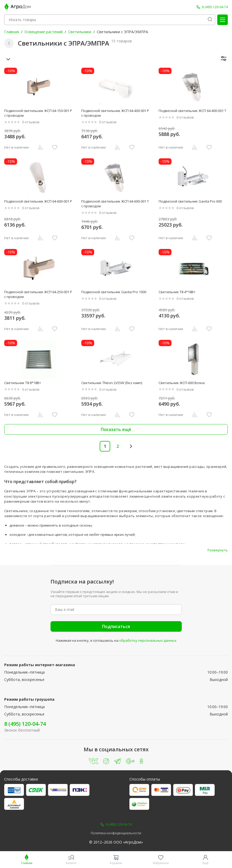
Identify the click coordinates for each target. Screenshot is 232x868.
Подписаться (116, 626)
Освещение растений (44, 32)
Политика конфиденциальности (116, 833)
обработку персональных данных (148, 640)
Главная (12, 32)
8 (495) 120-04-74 (25, 724)
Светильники (80, 32)
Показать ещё (116, 429)
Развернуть (218, 550)
